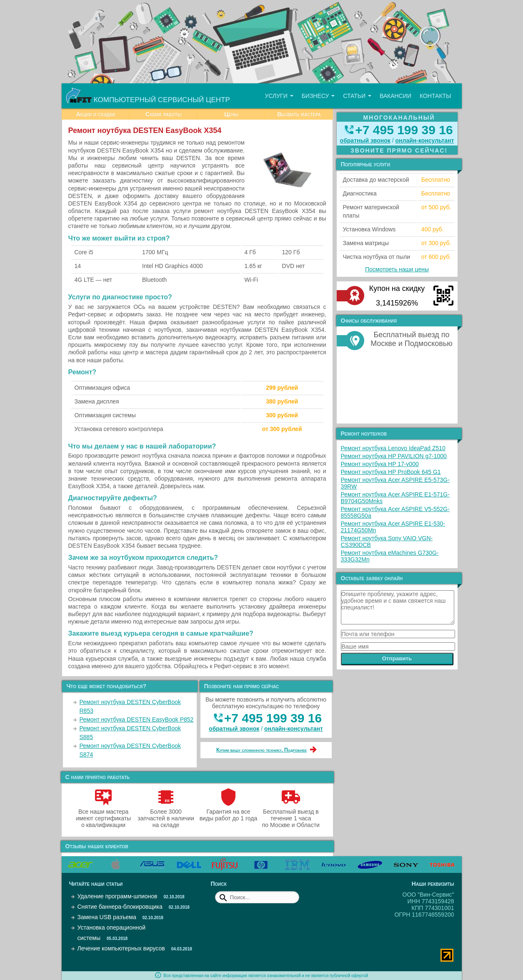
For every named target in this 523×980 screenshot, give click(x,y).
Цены (231, 114)
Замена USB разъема (107, 917)
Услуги (279, 96)
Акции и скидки (95, 114)
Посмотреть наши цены (397, 269)
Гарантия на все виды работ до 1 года (229, 812)
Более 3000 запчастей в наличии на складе (166, 815)
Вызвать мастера (299, 114)
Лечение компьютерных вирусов (121, 948)
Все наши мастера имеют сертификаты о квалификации (103, 815)
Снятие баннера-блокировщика (120, 907)
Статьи (357, 96)
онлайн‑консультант (294, 729)
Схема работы (164, 114)
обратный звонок (234, 729)
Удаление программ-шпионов (118, 896)
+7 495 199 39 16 (273, 718)
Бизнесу (318, 96)
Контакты (435, 96)
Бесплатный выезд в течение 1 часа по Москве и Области (291, 815)
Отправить (397, 658)
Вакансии (395, 96)
